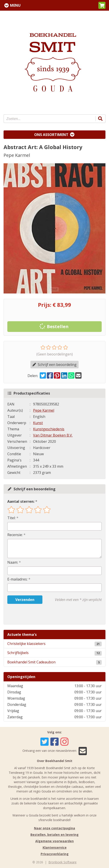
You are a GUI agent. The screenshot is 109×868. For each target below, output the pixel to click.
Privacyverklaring (55, 854)
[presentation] (36, 614)
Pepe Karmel (44, 410)
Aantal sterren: (21, 501)
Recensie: (15, 535)
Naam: (13, 562)
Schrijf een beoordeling (54, 365)
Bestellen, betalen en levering (54, 835)
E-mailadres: (17, 579)
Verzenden (25, 600)
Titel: (11, 518)
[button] (102, 5)
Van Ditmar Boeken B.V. (53, 435)
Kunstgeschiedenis (49, 429)
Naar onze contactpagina (54, 828)
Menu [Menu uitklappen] (15, 5)
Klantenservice (55, 847)
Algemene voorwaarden (54, 841)
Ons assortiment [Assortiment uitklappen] (51, 135)
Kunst (38, 423)
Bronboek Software (62, 862)
